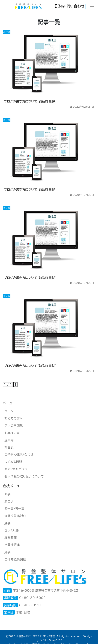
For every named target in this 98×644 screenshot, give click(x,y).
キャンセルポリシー (17, 469)
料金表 (9, 447)
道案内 (9, 440)
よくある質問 (13, 462)
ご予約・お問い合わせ (19, 455)
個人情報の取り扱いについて (24, 476)
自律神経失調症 (15, 559)
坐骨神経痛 (12, 545)
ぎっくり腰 (12, 530)
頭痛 (8, 494)
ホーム (9, 411)
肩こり (9, 501)
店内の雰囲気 (14, 426)
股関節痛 (11, 538)
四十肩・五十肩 (14, 509)
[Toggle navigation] (92, 6)
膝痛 (8, 552)
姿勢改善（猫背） (15, 516)
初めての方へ (14, 418)
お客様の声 (12, 433)
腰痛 (8, 523)
